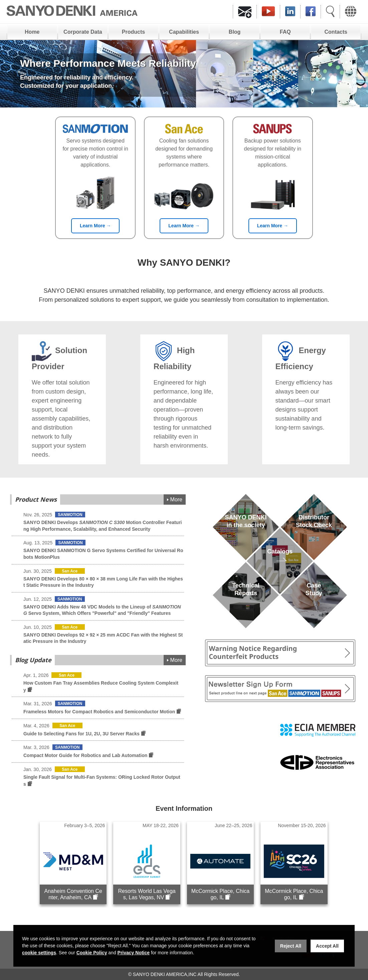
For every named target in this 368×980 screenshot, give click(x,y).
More (176, 500)
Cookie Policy (92, 953)
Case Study (314, 597)
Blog (235, 32)
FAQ (285, 32)
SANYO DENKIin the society (246, 529)
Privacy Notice (134, 953)
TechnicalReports (246, 597)
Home (32, 32)
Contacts (336, 32)
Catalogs (280, 563)
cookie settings (39, 953)
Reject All (291, 946)
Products (133, 32)
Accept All (327, 946)
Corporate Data (83, 32)
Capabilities (184, 32)
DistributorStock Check (314, 529)
